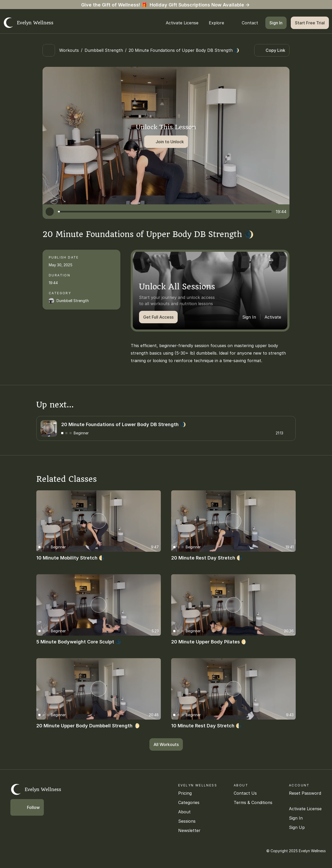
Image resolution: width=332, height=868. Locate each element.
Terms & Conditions (253, 802)
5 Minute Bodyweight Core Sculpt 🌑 (79, 642)
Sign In (249, 317)
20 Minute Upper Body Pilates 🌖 (209, 642)
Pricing (185, 793)
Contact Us (245, 793)
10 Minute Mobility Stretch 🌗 (70, 558)
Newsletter (189, 830)
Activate (273, 317)
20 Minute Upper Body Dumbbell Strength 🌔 (88, 726)
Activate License (305, 809)
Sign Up (297, 827)
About (184, 812)
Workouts (69, 50)
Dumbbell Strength (104, 50)
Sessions (187, 821)
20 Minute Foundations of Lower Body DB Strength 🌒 (123, 424)
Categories (189, 802)
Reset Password (305, 793)
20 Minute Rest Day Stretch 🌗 (207, 558)
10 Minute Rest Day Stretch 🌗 (206, 726)
